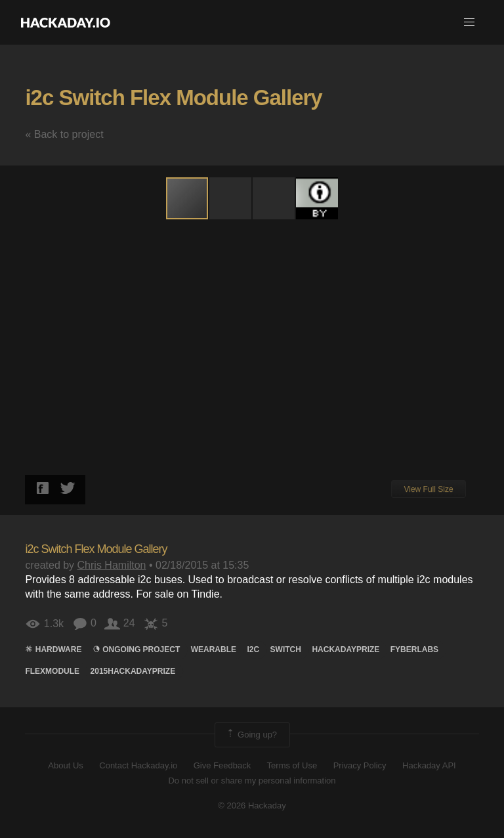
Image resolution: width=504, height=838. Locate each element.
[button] (469, 22)
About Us (65, 765)
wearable (214, 650)
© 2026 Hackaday (252, 805)
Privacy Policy (360, 765)
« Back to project (64, 134)
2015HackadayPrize (133, 671)
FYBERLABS (414, 650)
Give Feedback (222, 765)
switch (286, 650)
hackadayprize (346, 650)
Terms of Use (292, 765)
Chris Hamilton (112, 565)
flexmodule (52, 671)
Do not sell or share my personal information (252, 781)
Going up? (251, 735)
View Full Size (428, 489)
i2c (253, 650)
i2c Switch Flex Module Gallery (173, 98)
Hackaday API (429, 765)
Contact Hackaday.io (138, 765)
